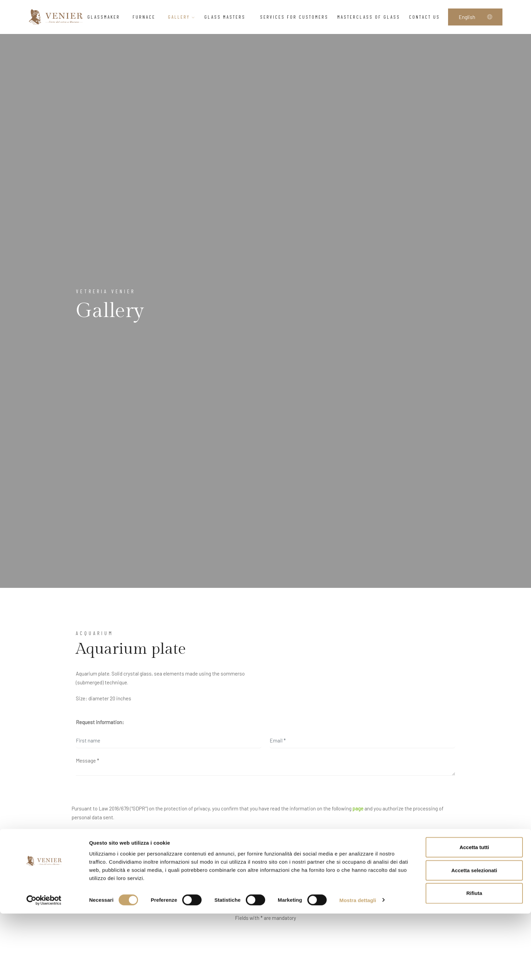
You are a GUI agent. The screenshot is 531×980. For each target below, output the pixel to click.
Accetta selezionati (474, 937)
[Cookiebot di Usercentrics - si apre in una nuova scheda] (44, 967)
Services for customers (294, 17)
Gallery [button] (182, 17)
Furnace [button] (146, 17)
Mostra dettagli (358, 967)
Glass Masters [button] (228, 17)
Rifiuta (474, 960)
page (358, 808)
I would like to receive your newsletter (115, 871)
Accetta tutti (474, 914)
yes (84, 887)
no (102, 887)
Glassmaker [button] (106, 17)
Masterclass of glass (369, 17)
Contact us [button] (426, 17)
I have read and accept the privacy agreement (124, 844)
